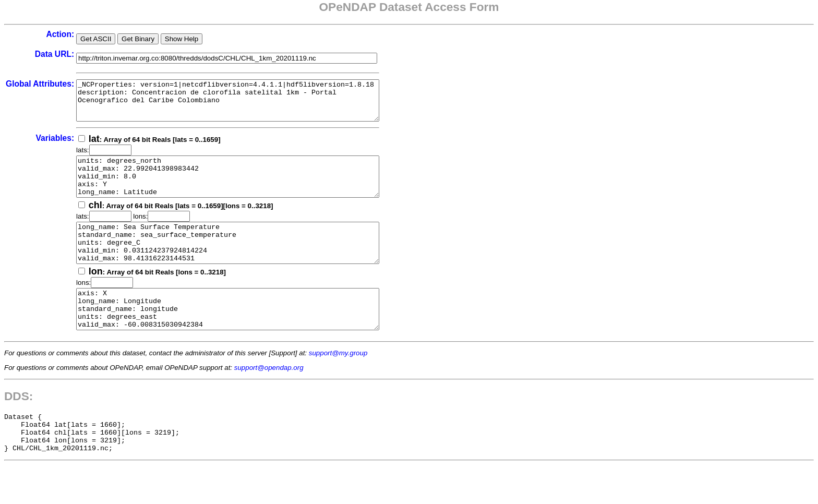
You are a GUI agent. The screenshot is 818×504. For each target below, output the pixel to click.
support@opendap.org (269, 399)
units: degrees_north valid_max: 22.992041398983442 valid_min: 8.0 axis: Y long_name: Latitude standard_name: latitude (246, 188)
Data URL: (55, 54)
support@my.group (338, 384)
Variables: (55, 146)
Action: (60, 34)
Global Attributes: (40, 84)
